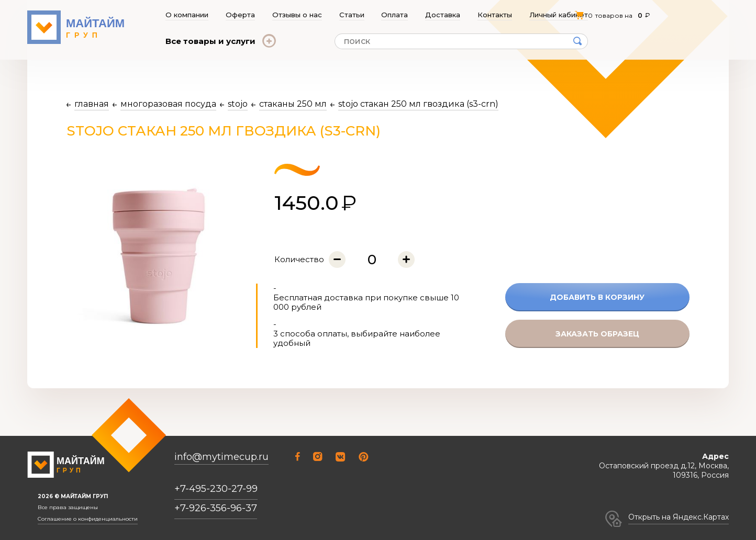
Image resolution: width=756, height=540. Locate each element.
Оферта (240, 15)
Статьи (352, 15)
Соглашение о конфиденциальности (88, 519)
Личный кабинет (559, 15)
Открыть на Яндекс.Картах (679, 517)
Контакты (495, 15)
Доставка (443, 15)
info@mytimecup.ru (221, 457)
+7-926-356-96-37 (216, 508)
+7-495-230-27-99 (216, 489)
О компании (187, 15)
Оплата (395, 15)
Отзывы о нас (297, 15)
